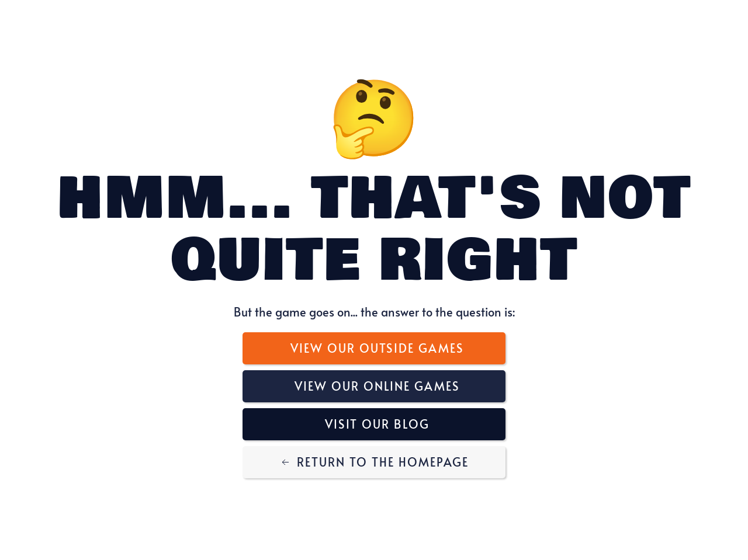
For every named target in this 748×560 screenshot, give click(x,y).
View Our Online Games (377, 386)
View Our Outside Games (377, 348)
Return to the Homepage (374, 462)
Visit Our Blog (377, 424)
